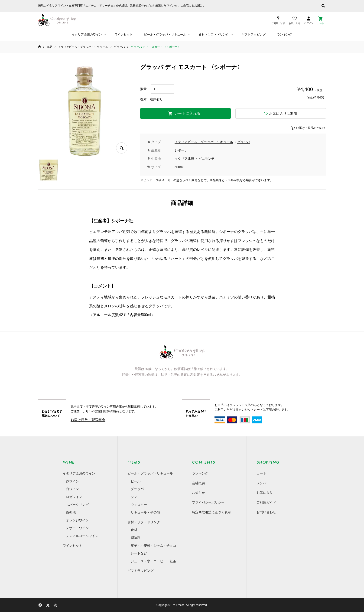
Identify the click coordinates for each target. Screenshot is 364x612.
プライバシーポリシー (208, 502)
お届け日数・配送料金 (88, 420)
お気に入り (265, 493)
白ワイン (72, 489)
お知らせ (198, 493)
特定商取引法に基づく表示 (211, 512)
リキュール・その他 (145, 512)
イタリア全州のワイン (87, 34)
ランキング (284, 34)
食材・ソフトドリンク (214, 34)
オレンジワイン (77, 520)
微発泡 (71, 512)
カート (261, 473)
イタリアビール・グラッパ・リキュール (204, 142)
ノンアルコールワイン (82, 536)
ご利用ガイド (266, 502)
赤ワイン (72, 481)
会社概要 (198, 483)
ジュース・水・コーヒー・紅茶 (153, 561)
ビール (136, 481)
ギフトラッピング (253, 34)
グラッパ (244, 142)
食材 (134, 530)
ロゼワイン (74, 497)
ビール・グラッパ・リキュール (165, 34)
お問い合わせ (266, 512)
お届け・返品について (311, 128)
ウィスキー (139, 505)
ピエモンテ (206, 159)
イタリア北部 (184, 159)
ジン (134, 497)
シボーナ (181, 150)
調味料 (136, 538)
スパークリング (77, 505)
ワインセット (123, 34)
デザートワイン (77, 528)
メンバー (263, 483)
